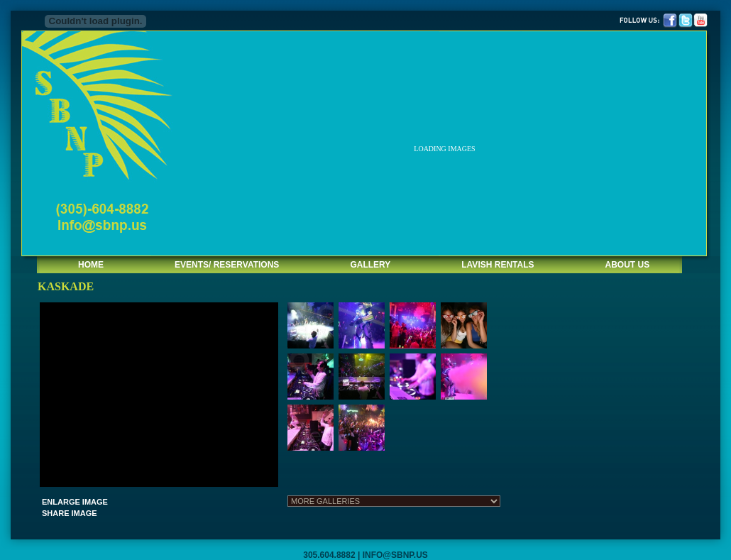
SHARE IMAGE (70, 513)
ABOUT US (628, 265)
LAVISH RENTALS (498, 265)
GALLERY (370, 265)
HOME (91, 265)
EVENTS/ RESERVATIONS (227, 265)
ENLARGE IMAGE (75, 502)
